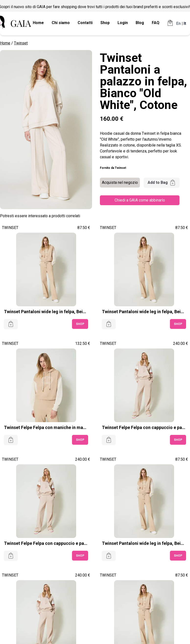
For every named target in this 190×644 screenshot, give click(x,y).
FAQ (156, 23)
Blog (140, 23)
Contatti (85, 23)
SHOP (80, 324)
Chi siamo (61, 23)
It (185, 23)
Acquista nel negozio (120, 182)
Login (123, 23)
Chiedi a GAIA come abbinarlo (140, 200)
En (178, 23)
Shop (105, 23)
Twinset (21, 43)
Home (38, 23)
